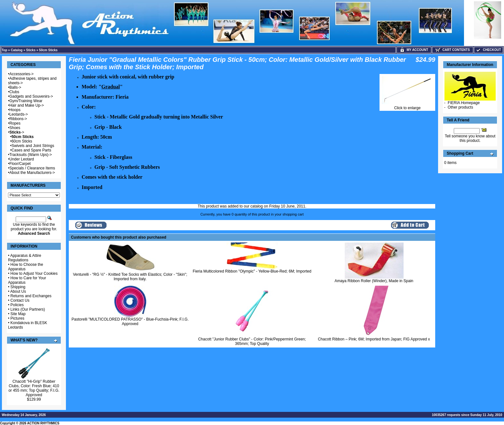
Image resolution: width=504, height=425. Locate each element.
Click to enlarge (407, 106)
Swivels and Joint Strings (33, 146)
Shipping (18, 287)
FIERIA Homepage (464, 103)
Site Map (18, 314)
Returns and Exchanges (31, 296)
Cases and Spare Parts (31, 150)
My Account (414, 50)
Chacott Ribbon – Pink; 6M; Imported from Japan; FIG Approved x (374, 339)
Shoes (15, 128)
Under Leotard (22, 159)
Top (4, 50)
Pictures (17, 318)
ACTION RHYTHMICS (43, 423)
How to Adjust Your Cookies (34, 274)
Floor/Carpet (20, 164)
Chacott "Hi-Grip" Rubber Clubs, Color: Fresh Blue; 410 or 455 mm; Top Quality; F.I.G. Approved (34, 388)
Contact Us (20, 300)
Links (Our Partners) (28, 309)
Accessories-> (21, 74)
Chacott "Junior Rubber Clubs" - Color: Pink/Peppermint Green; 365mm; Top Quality (252, 341)
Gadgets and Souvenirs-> (31, 96)
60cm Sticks (22, 141)
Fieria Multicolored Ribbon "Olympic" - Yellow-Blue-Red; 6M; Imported (252, 271)
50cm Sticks (48, 50)
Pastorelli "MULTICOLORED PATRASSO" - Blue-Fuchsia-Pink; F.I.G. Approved (130, 322)
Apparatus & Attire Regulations (25, 258)
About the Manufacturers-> (32, 173)
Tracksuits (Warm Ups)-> (31, 155)
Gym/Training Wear (26, 101)
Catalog (17, 50)
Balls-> (15, 87)
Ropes (15, 123)
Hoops (15, 110)
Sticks (31, 50)
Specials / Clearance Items (32, 168)
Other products (460, 107)
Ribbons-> (18, 119)
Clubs (14, 92)
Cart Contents (453, 50)
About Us (18, 291)
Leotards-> (19, 114)
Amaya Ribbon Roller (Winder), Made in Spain (374, 281)
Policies (17, 305)
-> (17, 132)
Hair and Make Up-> (27, 105)
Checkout (488, 50)
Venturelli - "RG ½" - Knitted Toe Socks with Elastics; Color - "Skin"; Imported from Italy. (130, 277)
